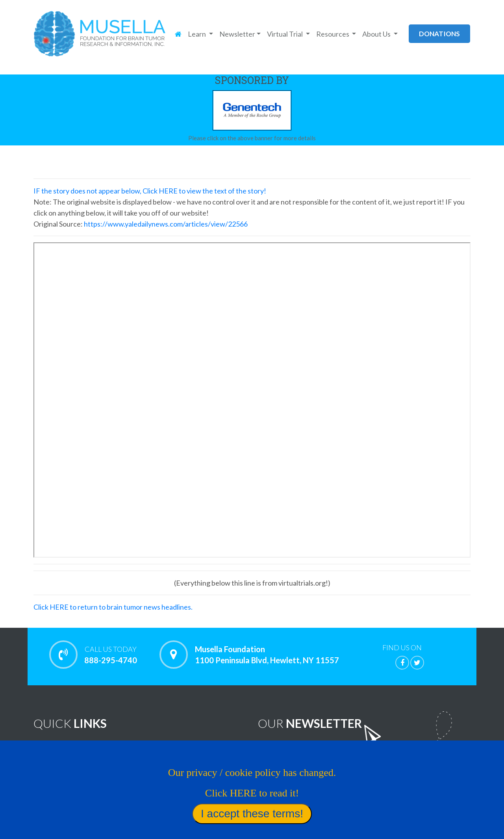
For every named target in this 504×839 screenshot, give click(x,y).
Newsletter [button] (237, 34)
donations (439, 34)
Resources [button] (333, 34)
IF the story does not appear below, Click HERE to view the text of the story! (150, 191)
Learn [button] (197, 34)
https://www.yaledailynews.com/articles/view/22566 (166, 224)
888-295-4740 (110, 655)
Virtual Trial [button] (285, 34)
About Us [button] (377, 34)
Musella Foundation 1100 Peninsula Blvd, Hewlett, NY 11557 (267, 655)
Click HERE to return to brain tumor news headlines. (113, 607)
